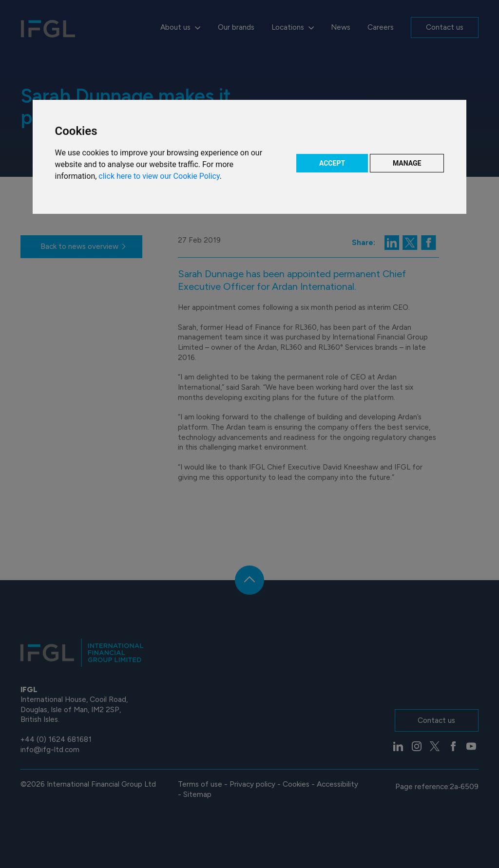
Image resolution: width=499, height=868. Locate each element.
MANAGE (407, 163)
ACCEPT (332, 163)
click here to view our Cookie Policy (159, 176)
